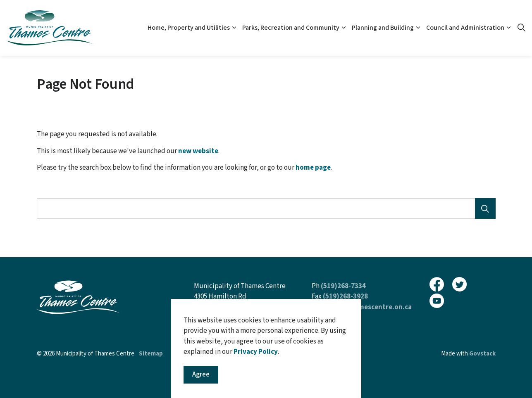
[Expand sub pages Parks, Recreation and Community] (344, 28)
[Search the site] (266, 208)
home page (313, 168)
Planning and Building (383, 28)
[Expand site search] (521, 28)
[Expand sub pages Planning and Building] (418, 28)
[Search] (485, 208)
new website (198, 151)
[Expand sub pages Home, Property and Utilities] (234, 28)
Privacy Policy (256, 357)
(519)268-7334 (343, 286)
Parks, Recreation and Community (291, 28)
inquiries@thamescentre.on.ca (362, 307)
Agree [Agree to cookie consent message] (201, 380)
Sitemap (151, 354)
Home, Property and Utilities (189, 28)
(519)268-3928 (345, 296)
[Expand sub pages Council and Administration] (508, 28)
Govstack (482, 354)
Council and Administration (465, 28)
